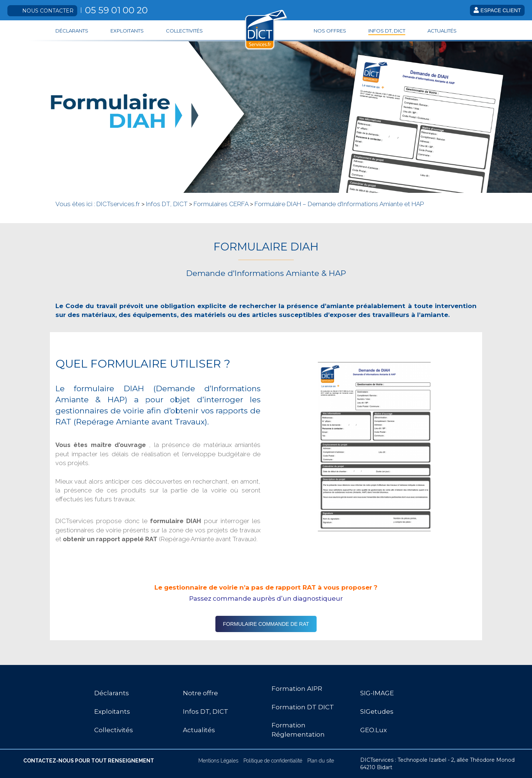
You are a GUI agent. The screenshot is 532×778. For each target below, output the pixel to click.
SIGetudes (377, 712)
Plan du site (321, 761)
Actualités (442, 31)
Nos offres (330, 31)
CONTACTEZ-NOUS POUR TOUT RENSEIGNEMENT (89, 761)
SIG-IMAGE (377, 693)
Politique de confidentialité (273, 761)
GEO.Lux (374, 730)
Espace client (497, 10)
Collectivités (184, 31)
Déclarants (72, 31)
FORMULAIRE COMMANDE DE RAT (266, 624)
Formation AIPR (297, 689)
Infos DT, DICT (387, 31)
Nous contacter (48, 11)
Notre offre (200, 693)
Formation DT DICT (303, 707)
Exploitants (127, 31)
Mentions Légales (218, 761)
